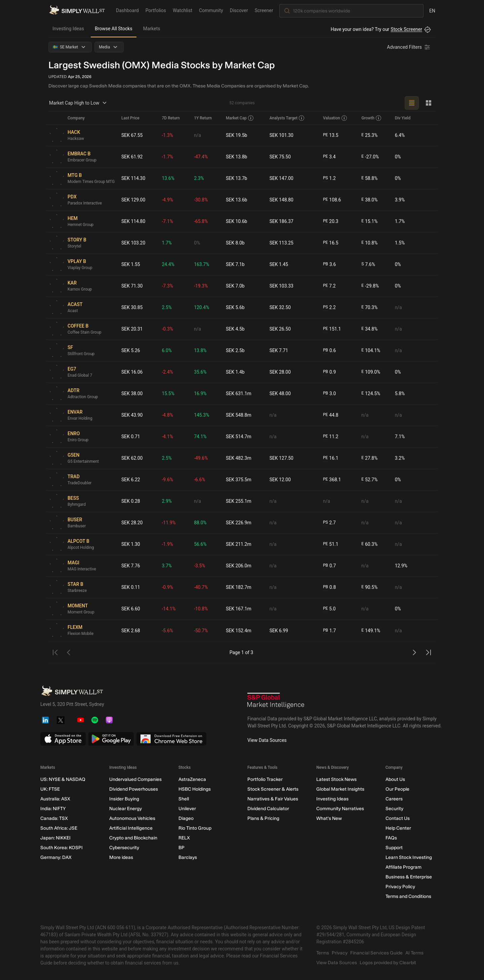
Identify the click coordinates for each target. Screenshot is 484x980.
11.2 (331, 437)
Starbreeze (77, 591)
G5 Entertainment (83, 462)
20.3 (331, 221)
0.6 (329, 351)
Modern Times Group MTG (91, 182)
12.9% (401, 566)
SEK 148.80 (282, 200)
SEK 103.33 (282, 286)
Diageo (186, 818)
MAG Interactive (82, 569)
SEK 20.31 (132, 329)
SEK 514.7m (239, 437)
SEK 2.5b (235, 350)
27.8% (369, 458)
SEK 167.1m (239, 609)
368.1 (332, 480)
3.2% (400, 458)
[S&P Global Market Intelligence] (276, 701)
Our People (397, 789)
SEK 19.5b (237, 135)
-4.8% (168, 415)
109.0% (371, 372)
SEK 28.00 (280, 372)
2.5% (167, 307)
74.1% (200, 437)
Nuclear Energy (126, 809)
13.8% (200, 350)
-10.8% (201, 609)
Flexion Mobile (81, 634)
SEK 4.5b (235, 329)
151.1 (332, 329)
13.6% (168, 178)
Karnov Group (80, 290)
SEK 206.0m (239, 566)
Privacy (340, 953)
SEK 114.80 (133, 221)
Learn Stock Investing (409, 857)
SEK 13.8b (237, 157)
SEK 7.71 (279, 350)
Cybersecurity (124, 848)
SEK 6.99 (279, 631)
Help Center (398, 828)
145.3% (201, 415)
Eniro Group (78, 440)
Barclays (188, 857)
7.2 (329, 286)
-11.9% (169, 523)
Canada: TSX (54, 818)
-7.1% (168, 221)
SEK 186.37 (282, 221)
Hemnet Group (81, 225)
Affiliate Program (404, 867)
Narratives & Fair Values (273, 799)
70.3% (369, 308)
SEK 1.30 (131, 544)
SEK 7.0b (235, 286)
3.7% (167, 566)
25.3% (369, 135)
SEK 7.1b (235, 264)
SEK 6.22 (131, 480)
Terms (323, 953)
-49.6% (201, 458)
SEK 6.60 (131, 609)
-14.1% (169, 609)
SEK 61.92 (132, 157)
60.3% (369, 544)
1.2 (329, 178)
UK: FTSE (50, 789)
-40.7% (201, 587)
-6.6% (200, 480)
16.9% (200, 393)
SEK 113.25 (282, 243)
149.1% (371, 631)
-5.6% (168, 631)
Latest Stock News (336, 779)
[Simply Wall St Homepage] (77, 10)
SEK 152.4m (239, 631)
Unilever (187, 809)
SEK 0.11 (131, 587)
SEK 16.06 (132, 372)
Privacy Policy (400, 887)
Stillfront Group (81, 354)
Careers (394, 799)
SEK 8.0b (235, 243)
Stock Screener (406, 29)
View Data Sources (267, 740)
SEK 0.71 (131, 437)
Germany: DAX (56, 857)
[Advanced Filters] (409, 47)
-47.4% (201, 157)
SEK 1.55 (131, 264)
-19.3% (201, 286)
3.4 (329, 157)
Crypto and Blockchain (133, 838)
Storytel (74, 247)
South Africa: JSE (59, 828)
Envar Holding (80, 419)
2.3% (199, 178)
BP (182, 848)
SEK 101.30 (282, 135)
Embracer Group (82, 160)
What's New (329, 818)
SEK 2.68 (131, 631)
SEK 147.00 (282, 178)
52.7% (369, 480)
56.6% (200, 544)
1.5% (400, 243)
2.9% (167, 501)
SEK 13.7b (237, 178)
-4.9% (168, 200)
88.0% (200, 523)
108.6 (332, 200)
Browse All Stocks (114, 29)
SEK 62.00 (132, 458)
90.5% (369, 587)
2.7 (329, 523)
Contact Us (398, 818)
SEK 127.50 (282, 458)
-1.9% (168, 544)
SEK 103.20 (133, 243)
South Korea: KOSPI (62, 848)
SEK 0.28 (131, 501)
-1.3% (168, 135)
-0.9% (168, 587)
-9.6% (168, 480)
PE (325, 135)
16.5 (331, 243)
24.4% (168, 264)
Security (394, 809)
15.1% (369, 221)
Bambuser (77, 526)
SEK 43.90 (132, 415)
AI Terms (414, 953)
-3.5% (200, 566)
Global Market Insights (340, 789)
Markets (152, 29)
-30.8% (201, 200)
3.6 (329, 265)
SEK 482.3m (239, 458)
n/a (197, 135)
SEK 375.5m (239, 480)
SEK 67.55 (132, 135)
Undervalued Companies (135, 779)
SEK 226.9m (239, 523)
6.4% (400, 135)
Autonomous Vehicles (132, 818)
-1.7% (168, 157)
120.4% (201, 307)
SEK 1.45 (279, 264)
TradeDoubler (80, 483)
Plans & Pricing (263, 818)
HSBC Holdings (195, 789)
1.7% (400, 221)
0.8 (329, 587)
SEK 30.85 (132, 307)
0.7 (329, 566)
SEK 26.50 (280, 329)
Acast (73, 311)
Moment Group (81, 612)
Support (394, 848)
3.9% (400, 200)
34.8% (369, 329)
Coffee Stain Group (85, 333)
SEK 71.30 (132, 286)
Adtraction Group (83, 397)
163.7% (201, 264)
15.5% (168, 393)
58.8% (369, 178)
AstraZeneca (192, 779)
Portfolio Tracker (265, 779)
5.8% (400, 393)
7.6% (368, 265)
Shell (184, 799)
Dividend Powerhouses (134, 789)
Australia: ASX (55, 799)
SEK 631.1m (239, 393)
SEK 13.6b (237, 200)
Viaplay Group (80, 268)
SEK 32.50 (280, 307)
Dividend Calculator (268, 809)
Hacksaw (76, 139)
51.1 (331, 544)
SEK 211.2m (239, 544)
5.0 (329, 609)
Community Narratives (340, 809)
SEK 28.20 (132, 523)
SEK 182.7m (239, 587)
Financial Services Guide (376, 953)
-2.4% (168, 372)
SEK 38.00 (132, 393)
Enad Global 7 (80, 376)
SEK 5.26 (131, 350)
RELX (184, 838)
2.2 (329, 308)
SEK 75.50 (280, 157)
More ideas (121, 857)
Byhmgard (77, 505)
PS (326, 178)
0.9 (329, 372)
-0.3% (168, 329)
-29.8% (370, 286)
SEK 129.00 (133, 200)
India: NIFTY (53, 809)
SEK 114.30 (133, 178)
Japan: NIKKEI (55, 838)
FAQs (391, 838)
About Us (395, 779)
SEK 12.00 (280, 480)
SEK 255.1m (239, 501)
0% (398, 157)
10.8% (369, 243)
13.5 (331, 135)
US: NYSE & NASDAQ (63, 779)
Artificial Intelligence (131, 828)
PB (326, 264)
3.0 (329, 394)
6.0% (167, 350)
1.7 (329, 631)
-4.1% (168, 437)
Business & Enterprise (409, 877)
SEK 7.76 (131, 566)
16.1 (331, 458)
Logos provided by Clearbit (388, 963)
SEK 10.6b (237, 221)
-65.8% (201, 221)
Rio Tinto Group (195, 828)
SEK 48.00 (280, 393)
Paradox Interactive (85, 203)
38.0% (369, 200)
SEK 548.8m (239, 415)
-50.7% (201, 631)
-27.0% (370, 157)
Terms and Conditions (408, 896)
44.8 (331, 415)
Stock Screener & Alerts (273, 789)
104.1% (371, 351)
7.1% (400, 437)
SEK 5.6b (235, 307)
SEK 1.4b (235, 372)
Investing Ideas (68, 29)
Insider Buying (124, 799)
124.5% (371, 394)
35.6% (200, 372)
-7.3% (168, 286)
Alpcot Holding (81, 548)
